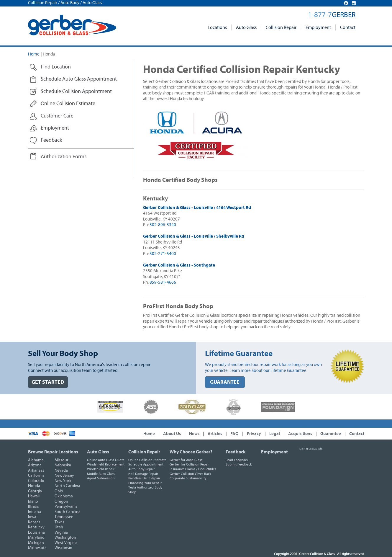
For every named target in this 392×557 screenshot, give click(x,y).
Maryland (36, 538)
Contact (348, 27)
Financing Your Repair (145, 483)
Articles (215, 434)
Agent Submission (101, 478)
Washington (65, 538)
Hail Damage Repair (143, 474)
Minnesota (37, 548)
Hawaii (34, 496)
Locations (217, 27)
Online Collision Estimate (147, 460)
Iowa (32, 517)
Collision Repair (281, 27)
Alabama (36, 460)
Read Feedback (237, 460)
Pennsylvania (66, 507)
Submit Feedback (239, 464)
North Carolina (67, 486)
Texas (59, 522)
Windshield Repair (101, 469)
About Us (172, 434)
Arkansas (36, 471)
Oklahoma (64, 496)
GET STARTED (48, 382)
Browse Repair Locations (53, 452)
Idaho (33, 502)
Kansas (34, 522)
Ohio (59, 491)
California (36, 476)
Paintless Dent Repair (144, 478)
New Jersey (64, 476)
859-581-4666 (163, 282)
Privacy (254, 434)
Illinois (33, 507)
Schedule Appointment (146, 464)
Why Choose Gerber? (191, 452)
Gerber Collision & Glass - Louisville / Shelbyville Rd (194, 236)
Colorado (36, 481)
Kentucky (36, 527)
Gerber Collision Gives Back (190, 474)
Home (34, 54)
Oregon (61, 502)
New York (63, 481)
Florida (34, 486)
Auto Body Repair (142, 469)
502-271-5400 (163, 254)
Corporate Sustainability (188, 478)
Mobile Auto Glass (101, 474)
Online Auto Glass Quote (106, 460)
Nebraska (63, 465)
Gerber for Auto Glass (186, 460)
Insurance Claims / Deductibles (193, 469)
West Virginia (66, 543)
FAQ (234, 434)
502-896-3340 (163, 225)
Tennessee (64, 517)
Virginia (61, 533)
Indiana (35, 512)
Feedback (236, 452)
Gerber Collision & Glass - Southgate (179, 265)
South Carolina (68, 512)
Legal (275, 434)
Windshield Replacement (106, 464)
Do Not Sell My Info (311, 449)
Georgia (35, 491)
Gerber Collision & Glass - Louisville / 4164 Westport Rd (197, 208)
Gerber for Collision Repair (190, 464)
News (194, 434)
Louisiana (36, 533)
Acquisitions (300, 434)
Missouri (62, 460)
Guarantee (331, 434)
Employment (318, 27)
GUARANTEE (225, 382)
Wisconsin (63, 548)
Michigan (36, 543)
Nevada (61, 471)
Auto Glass (246, 27)
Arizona (35, 465)
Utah (59, 527)
